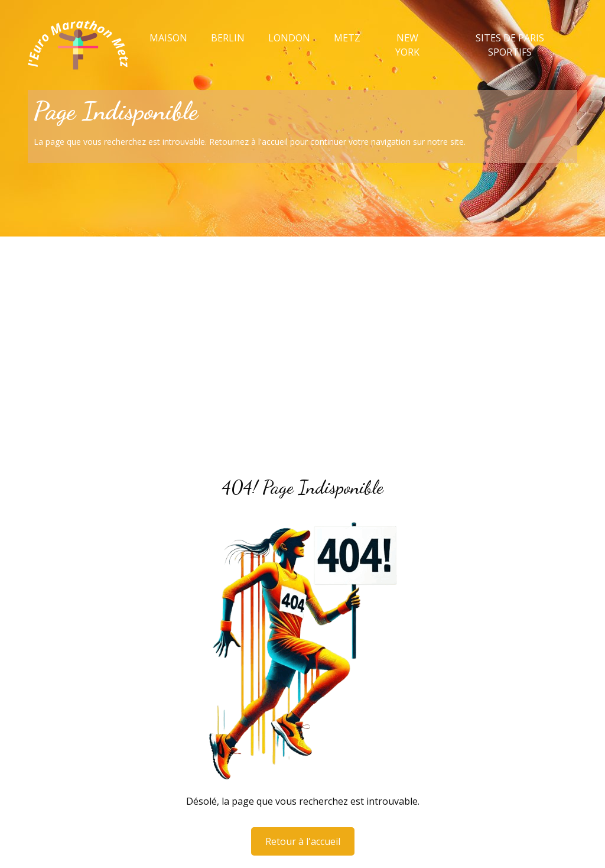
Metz (347, 38)
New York (407, 45)
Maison (168, 38)
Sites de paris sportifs (510, 45)
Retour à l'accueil (303, 841)
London (289, 38)
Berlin (228, 38)
